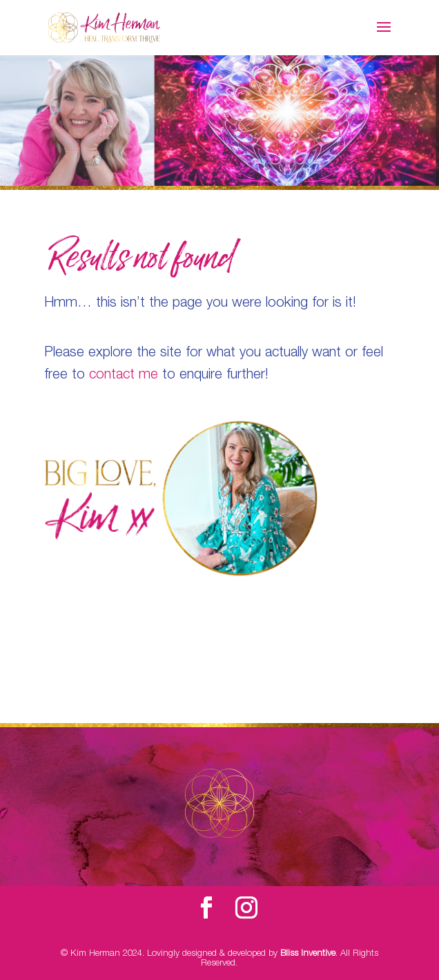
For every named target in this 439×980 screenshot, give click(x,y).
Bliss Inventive (308, 954)
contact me (124, 376)
